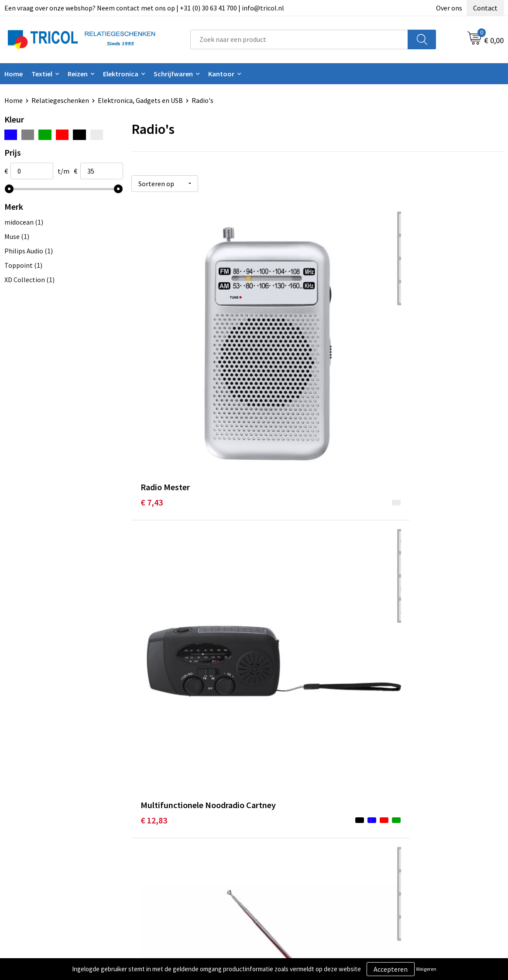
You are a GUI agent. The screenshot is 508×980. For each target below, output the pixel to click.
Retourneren (284, 849)
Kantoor (221, 74)
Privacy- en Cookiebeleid (425, 835)
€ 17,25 (402, 371)
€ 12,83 (278, 358)
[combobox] (299, 39)
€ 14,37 (278, 545)
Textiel (42, 74)
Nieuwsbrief (159, 835)
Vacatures (156, 862)
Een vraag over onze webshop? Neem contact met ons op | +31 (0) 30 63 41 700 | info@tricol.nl (144, 8)
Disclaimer (404, 849)
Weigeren (426, 969)
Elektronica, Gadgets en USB (140, 100)
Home (14, 100)
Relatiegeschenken (60, 100)
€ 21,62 (402, 545)
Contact (485, 8)
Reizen (78, 74)
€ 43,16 (278, 731)
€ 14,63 (154, 718)
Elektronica (121, 74)
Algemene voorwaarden (424, 822)
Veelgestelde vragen (171, 849)
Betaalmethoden (291, 835)
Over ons (449, 8)
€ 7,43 (152, 345)
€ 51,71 (154, 545)
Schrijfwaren (173, 74)
